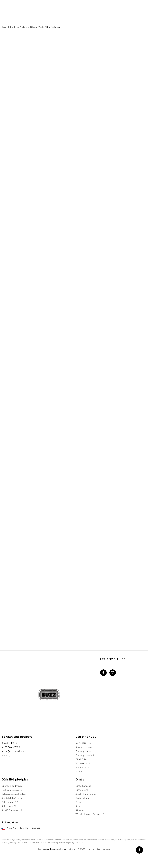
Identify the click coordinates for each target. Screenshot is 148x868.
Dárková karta (82, 809)
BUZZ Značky (82, 801)
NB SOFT (81, 860)
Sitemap (80, 821)
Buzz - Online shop (10, 27)
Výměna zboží (83, 774)
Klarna (79, 782)
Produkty (24, 27)
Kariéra (79, 817)
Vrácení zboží (82, 778)
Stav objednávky (84, 758)
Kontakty (6, 766)
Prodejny (80, 813)
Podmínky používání (12, 801)
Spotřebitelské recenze (13, 809)
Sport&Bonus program (87, 805)
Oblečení (33, 27)
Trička (42, 27)
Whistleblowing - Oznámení (89, 825)
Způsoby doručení (85, 766)
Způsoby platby (83, 762)
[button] (139, 850)
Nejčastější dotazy (85, 754)
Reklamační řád (9, 817)
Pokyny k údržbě (10, 813)
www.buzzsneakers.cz (56, 860)
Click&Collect (82, 770)
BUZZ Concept (83, 797)
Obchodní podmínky (12, 797)
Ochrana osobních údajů (14, 805)
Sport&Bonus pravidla (12, 821)
